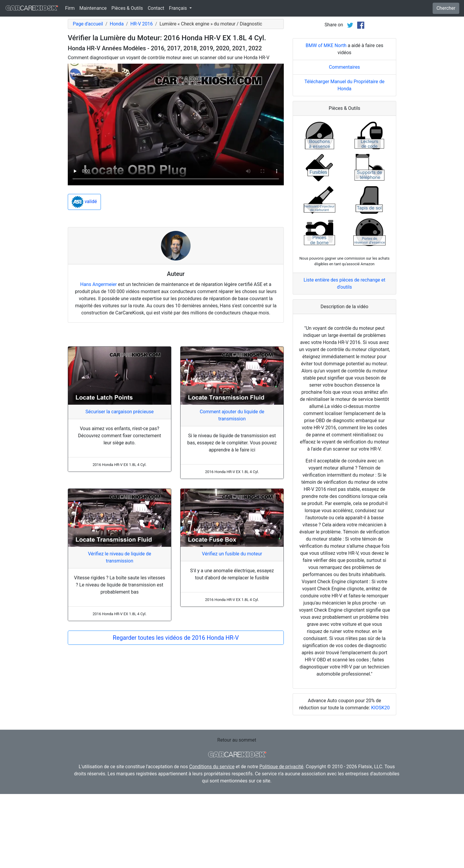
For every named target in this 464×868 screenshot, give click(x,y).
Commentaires (345, 141)
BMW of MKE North (326, 119)
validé (84, 202)
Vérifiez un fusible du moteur (232, 554)
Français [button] (178, 8)
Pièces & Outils (127, 8)
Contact (156, 8)
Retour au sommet (237, 814)
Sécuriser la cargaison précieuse (120, 412)
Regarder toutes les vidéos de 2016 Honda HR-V (176, 638)
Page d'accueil (88, 24)
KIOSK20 (380, 782)
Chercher (446, 8)
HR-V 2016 (141, 24)
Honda (117, 24)
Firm (70, 8)
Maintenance (93, 8)
